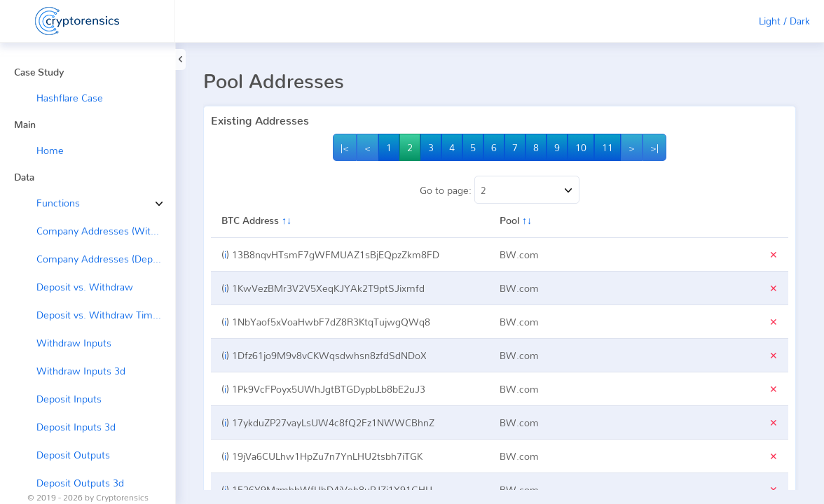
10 (581, 147)
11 (607, 147)
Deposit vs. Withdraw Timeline (105, 315)
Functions (48, 203)
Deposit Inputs (69, 399)
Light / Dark (784, 21)
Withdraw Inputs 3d (81, 371)
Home (50, 150)
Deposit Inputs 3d (76, 427)
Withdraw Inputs (74, 343)
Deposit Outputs (73, 455)
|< (345, 147)
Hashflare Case (70, 98)
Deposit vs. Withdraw (85, 287)
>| (654, 147)
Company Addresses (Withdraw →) (106, 231)
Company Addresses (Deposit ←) (106, 259)
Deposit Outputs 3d (80, 483)
